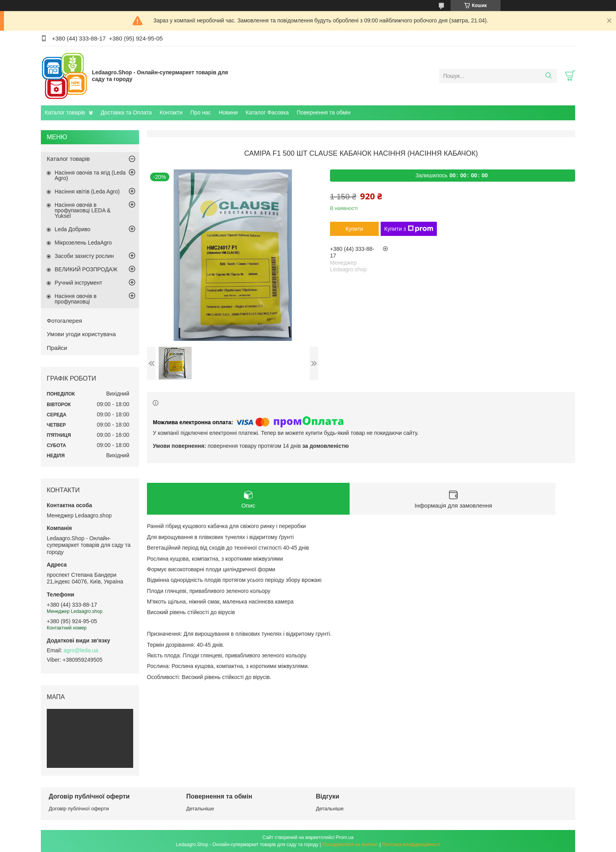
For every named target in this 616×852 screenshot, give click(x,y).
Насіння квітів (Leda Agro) (87, 191)
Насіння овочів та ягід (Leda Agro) (90, 175)
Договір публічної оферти (79, 809)
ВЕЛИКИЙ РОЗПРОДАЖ (86, 269)
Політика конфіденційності (411, 845)
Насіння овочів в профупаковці (76, 299)
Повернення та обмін (324, 112)
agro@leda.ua (81, 650)
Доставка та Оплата (126, 112)
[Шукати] (548, 76)
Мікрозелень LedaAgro (83, 243)
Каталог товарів (65, 112)
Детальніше (200, 809)
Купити (355, 229)
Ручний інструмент (78, 283)
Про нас (201, 112)
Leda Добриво (72, 229)
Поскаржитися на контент (350, 845)
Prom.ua (345, 837)
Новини (228, 112)
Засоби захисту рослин (84, 256)
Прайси (57, 348)
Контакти (171, 112)
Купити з (409, 229)
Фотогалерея (64, 321)
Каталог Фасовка (267, 112)
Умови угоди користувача (81, 334)
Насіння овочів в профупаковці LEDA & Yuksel (82, 210)
